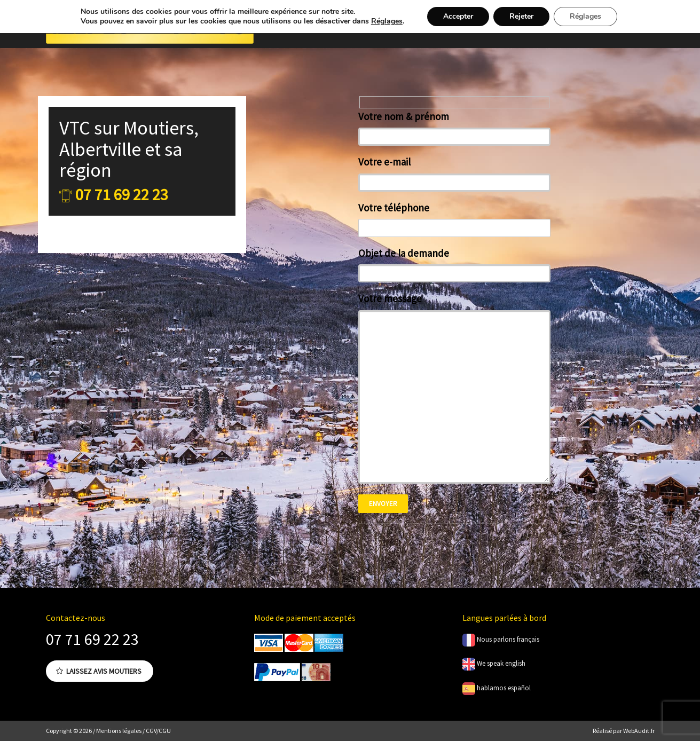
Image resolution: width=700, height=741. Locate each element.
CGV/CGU (158, 731)
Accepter (458, 16)
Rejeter (521, 16)
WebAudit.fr (638, 731)
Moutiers (159, 128)
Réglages (387, 21)
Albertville (100, 149)
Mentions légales (119, 731)
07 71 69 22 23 (92, 639)
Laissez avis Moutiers (99, 671)
